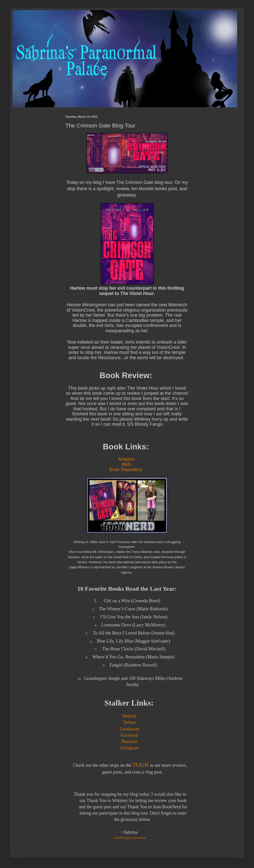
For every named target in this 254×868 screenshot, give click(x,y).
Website (130, 716)
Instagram (130, 748)
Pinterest (129, 742)
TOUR (141, 765)
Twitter (130, 722)
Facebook (130, 735)
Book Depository (126, 470)
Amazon (126, 459)
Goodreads (130, 729)
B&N (126, 464)
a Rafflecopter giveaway (130, 838)
